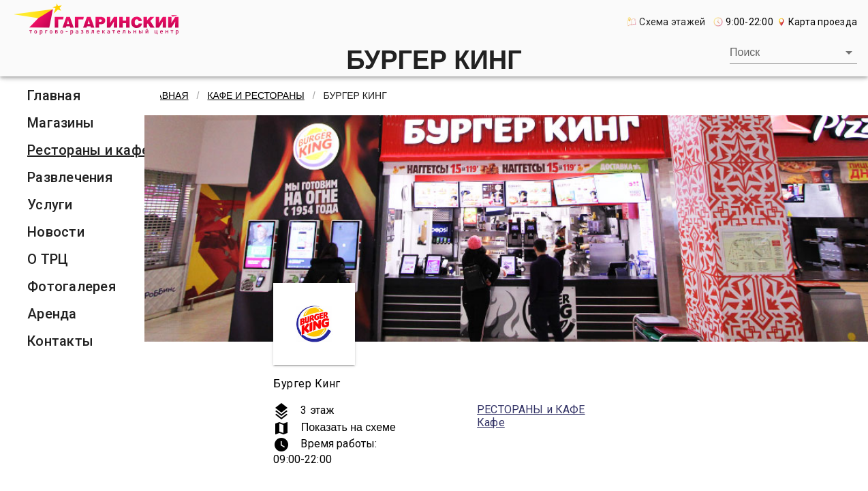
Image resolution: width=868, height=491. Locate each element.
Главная (54, 95)
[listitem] (88, 95)
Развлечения (70, 177)
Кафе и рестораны (255, 95)
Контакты (60, 341)
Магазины (61, 123)
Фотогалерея (72, 286)
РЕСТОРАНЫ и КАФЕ (531, 410)
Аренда (52, 314)
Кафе (491, 422)
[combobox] (793, 53)
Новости (56, 232)
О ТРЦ (48, 259)
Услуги (50, 205)
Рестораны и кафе (88, 150)
